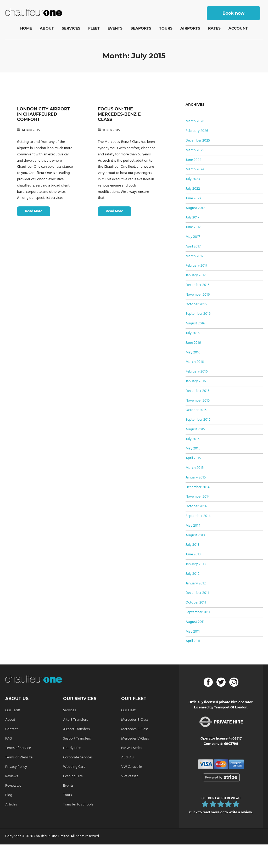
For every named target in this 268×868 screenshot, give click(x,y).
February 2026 (197, 131)
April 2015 (193, 458)
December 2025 (198, 141)
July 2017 (192, 218)
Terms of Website (19, 757)
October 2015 (196, 410)
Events (115, 28)
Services (71, 28)
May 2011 (193, 632)
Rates (214, 28)
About (47, 28)
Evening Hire (73, 776)
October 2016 (196, 304)
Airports (190, 28)
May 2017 (193, 237)
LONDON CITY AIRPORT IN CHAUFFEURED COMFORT (43, 114)
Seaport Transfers (77, 739)
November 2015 (198, 401)
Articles (11, 805)
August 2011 (195, 622)
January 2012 (196, 584)
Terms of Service (18, 748)
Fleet (94, 28)
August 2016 (195, 323)
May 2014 (193, 526)
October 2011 (196, 603)
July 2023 (193, 179)
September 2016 (198, 314)
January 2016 (196, 381)
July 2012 (192, 574)
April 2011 (193, 641)
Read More (34, 211)
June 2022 (193, 198)
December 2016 (197, 285)
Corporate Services (78, 757)
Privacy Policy (16, 767)
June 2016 (193, 343)
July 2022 (193, 189)
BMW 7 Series (132, 748)
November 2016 (198, 295)
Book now (233, 13)
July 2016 (192, 333)
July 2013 (192, 545)
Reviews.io (13, 786)
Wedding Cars (74, 767)
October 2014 (196, 506)
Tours (166, 28)
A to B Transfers (76, 720)
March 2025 (195, 150)
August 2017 (195, 208)
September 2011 (198, 612)
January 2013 (196, 564)
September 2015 (198, 420)
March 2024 (195, 169)
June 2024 (194, 160)
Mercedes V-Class (135, 739)
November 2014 (198, 497)
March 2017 (194, 256)
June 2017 (193, 227)
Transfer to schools (78, 805)
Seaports (141, 28)
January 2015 (196, 478)
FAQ (9, 739)
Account (238, 28)
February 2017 (196, 266)
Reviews (12, 776)
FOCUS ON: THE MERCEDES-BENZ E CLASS (119, 114)
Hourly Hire (72, 748)
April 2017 (193, 247)
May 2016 (193, 353)
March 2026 (195, 121)
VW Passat (130, 776)
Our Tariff (13, 710)
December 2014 (198, 487)
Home (26, 28)
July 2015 (192, 439)
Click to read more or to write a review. (221, 812)
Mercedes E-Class (135, 720)
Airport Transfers (76, 729)
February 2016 (197, 372)
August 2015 (195, 429)
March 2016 (195, 362)
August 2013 (195, 535)
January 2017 (196, 275)
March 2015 (195, 468)
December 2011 (197, 593)
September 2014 (198, 516)
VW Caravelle (132, 767)
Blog (9, 795)
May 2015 (193, 449)
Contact (12, 729)
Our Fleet (128, 710)
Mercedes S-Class (135, 729)
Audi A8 (127, 757)
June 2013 (193, 554)
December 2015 (197, 391)
